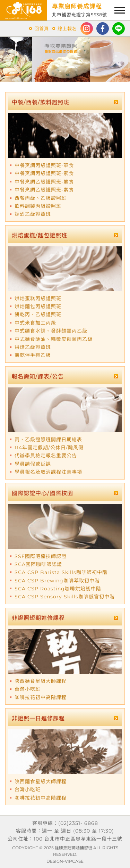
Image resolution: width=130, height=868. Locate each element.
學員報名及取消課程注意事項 (48, 472)
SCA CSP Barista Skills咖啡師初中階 (61, 572)
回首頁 (42, 28)
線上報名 (67, 28)
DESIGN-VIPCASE (65, 861)
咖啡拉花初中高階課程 (41, 697)
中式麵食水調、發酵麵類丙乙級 (51, 331)
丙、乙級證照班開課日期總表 (48, 440)
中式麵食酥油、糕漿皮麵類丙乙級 (54, 339)
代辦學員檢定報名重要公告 (46, 456)
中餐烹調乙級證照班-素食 (44, 190)
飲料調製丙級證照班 (38, 206)
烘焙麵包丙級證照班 (38, 306)
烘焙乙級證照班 (33, 347)
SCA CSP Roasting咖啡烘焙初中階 (58, 589)
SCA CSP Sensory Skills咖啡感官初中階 (65, 597)
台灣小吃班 (28, 689)
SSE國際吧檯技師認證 (41, 556)
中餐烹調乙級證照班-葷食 (44, 182)
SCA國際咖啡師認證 (38, 564)
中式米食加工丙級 (35, 323)
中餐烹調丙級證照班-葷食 (44, 165)
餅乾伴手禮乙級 (33, 355)
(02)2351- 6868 (78, 823)
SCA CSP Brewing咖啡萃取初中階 (57, 581)
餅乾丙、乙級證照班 (38, 314)
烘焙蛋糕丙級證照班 (38, 298)
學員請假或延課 (33, 464)
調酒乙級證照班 (33, 214)
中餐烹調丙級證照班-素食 (44, 173)
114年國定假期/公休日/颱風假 (49, 448)
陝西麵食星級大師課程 (41, 681)
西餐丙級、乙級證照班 (41, 198)
